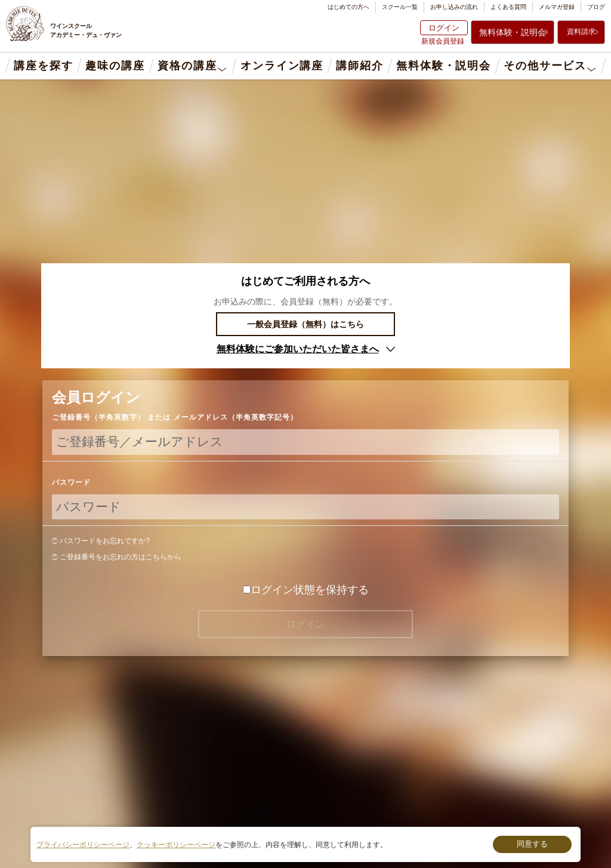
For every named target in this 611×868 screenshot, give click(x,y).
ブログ (596, 7)
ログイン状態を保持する (306, 590)
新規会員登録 (443, 41)
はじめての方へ (348, 7)
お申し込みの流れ (454, 7)
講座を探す (43, 66)
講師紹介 (359, 66)
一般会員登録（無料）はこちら (305, 324)
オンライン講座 (282, 66)
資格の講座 (187, 66)
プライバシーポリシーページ (83, 845)
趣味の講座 (115, 66)
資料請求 (581, 32)
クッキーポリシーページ (176, 845)
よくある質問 (508, 7)
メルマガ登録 (557, 7)
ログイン (444, 28)
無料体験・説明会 (513, 32)
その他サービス (545, 66)
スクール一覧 (400, 7)
